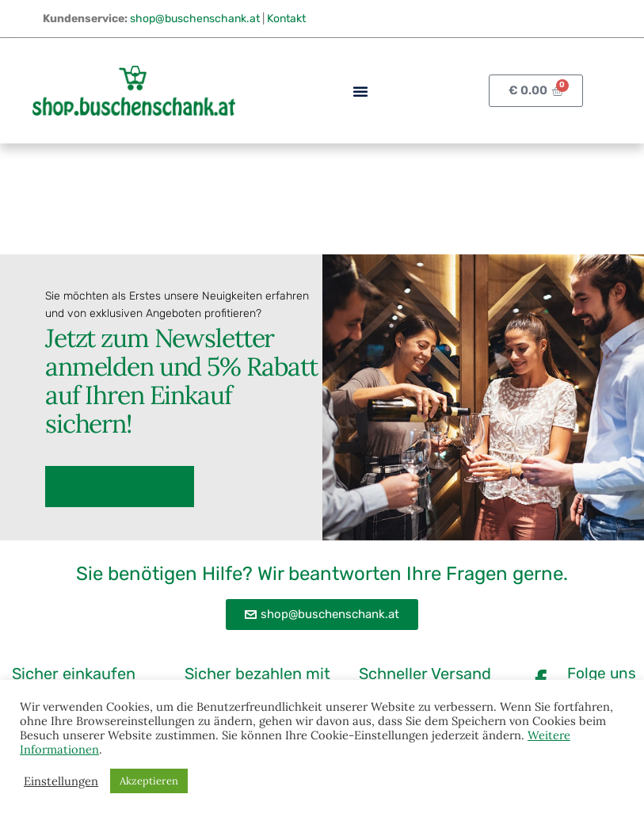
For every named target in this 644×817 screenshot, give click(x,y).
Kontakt (286, 19)
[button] (360, 91)
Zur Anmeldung (120, 486)
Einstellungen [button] (61, 781)
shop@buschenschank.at (195, 19)
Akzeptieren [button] (149, 781)
